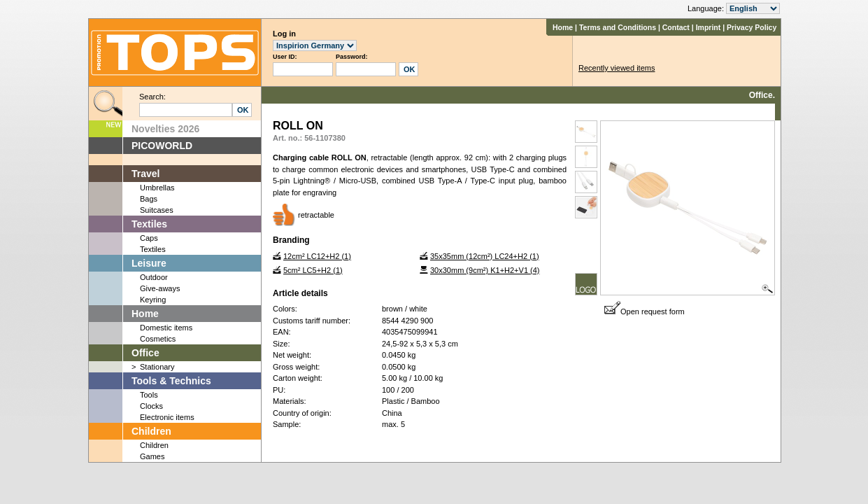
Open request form (645, 311)
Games (152, 456)
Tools (149, 395)
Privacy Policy (752, 27)
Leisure (149, 263)
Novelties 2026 (165, 129)
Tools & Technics (171, 381)
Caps (149, 238)
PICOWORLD (162, 146)
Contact (676, 27)
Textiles (149, 224)
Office (145, 353)
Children (151, 431)
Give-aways (160, 288)
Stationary (157, 367)
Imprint (709, 27)
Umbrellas (157, 188)
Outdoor (154, 277)
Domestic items (166, 328)
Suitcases (157, 210)
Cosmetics (158, 339)
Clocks (151, 406)
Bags (149, 199)
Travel (145, 174)
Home (563, 27)
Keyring (153, 300)
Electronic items (167, 417)
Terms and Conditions (618, 27)
